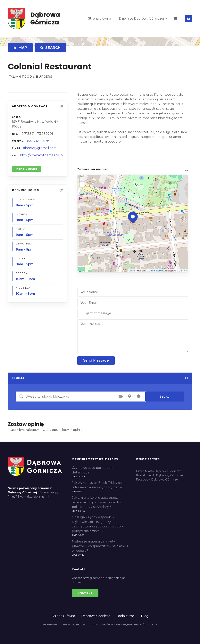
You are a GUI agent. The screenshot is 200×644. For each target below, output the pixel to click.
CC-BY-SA (182, 271)
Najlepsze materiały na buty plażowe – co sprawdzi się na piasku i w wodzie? (100, 546)
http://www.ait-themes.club (41, 155)
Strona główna (100, 18)
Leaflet (132, 271)
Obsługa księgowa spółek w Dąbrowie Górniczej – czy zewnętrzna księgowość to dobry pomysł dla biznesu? (98, 524)
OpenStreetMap (156, 271)
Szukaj (165, 396)
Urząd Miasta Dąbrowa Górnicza (159, 471)
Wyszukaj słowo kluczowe (21, 396)
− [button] (82, 184)
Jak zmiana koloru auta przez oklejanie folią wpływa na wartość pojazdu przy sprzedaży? (98, 502)
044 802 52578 (37, 141)
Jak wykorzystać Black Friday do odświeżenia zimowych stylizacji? (97, 485)
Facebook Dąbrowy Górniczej (157, 480)
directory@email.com (40, 148)
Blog (145, 616)
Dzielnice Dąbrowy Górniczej (141, 18)
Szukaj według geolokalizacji (138, 396)
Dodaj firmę (126, 616)
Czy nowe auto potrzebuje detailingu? (93, 470)
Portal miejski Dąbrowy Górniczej (160, 475)
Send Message (96, 360)
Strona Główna (63, 616)
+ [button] (82, 179)
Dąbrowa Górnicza (45, 18)
